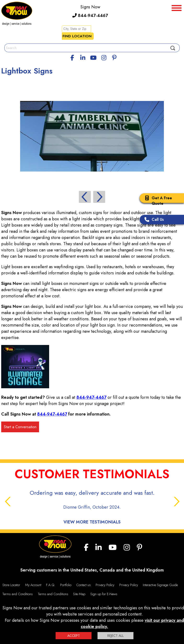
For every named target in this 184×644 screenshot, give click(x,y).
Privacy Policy (105, 585)
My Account (33, 585)
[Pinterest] (114, 57)
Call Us (153, 220)
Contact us (83, 585)
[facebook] (72, 57)
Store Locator (11, 585)
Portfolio (66, 585)
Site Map (79, 594)
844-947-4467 (90, 16)
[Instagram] (104, 57)
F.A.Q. (51, 585)
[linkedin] (83, 57)
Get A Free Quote (157, 201)
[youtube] (93, 57)
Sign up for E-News (104, 594)
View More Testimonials (92, 522)
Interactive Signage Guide (160, 585)
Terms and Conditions (18, 594)
